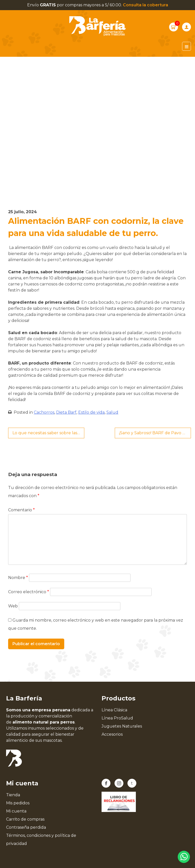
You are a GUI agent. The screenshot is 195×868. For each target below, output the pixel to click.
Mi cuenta (16, 811)
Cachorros (44, 412)
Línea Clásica (114, 710)
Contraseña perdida (26, 827)
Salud (112, 412)
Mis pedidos (18, 803)
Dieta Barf (66, 412)
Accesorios (112, 734)
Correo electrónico (29, 592)
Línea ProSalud (117, 718)
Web (13, 606)
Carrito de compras (25, 819)
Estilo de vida (91, 412)
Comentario (21, 510)
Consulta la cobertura (145, 5)
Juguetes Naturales (122, 726)
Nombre (18, 578)
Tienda (13, 795)
